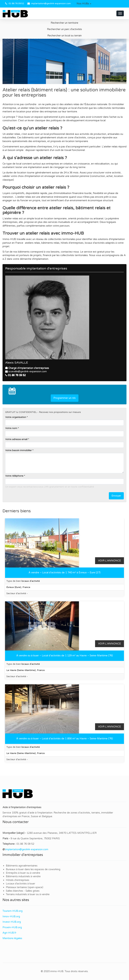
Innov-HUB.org (11, 916)
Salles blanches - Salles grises (23, 891)
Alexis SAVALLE (17, 363)
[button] (84, 4)
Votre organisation (16, 417)
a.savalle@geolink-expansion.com (28, 371)
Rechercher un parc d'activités (64, 29)
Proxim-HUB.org (12, 927)
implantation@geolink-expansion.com (51, 4)
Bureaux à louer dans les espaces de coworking (33, 869)
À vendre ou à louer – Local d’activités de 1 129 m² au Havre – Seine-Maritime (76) (65, 656)
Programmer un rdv (65, 398)
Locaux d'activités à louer (20, 884)
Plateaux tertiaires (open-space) (25, 887)
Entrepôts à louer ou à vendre (23, 873)
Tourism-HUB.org (13, 911)
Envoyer (116, 496)
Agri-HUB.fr (9, 933)
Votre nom (11, 428)
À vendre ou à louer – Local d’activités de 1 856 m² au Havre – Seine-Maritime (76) (65, 739)
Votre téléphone (14, 476)
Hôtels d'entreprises (18, 880)
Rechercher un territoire (64, 23)
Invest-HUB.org (12, 922)
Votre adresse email (16, 439)
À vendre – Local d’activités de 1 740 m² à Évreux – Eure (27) (64, 573)
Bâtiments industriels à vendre (23, 876)
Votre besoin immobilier (18, 450)
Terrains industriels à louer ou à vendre (28, 894)
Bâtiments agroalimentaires (22, 866)
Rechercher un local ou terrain (64, 36)
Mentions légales (12, 938)
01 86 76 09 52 (16, 4)
